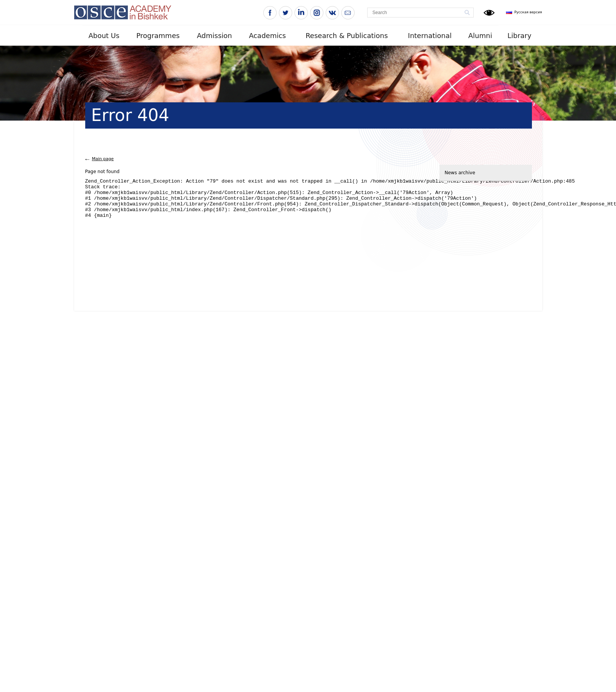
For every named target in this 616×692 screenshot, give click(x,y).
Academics (267, 36)
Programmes (158, 36)
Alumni (480, 36)
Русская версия (528, 12)
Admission (215, 36)
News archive (460, 173)
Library (520, 36)
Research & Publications (347, 36)
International (430, 36)
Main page (103, 159)
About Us (104, 36)
